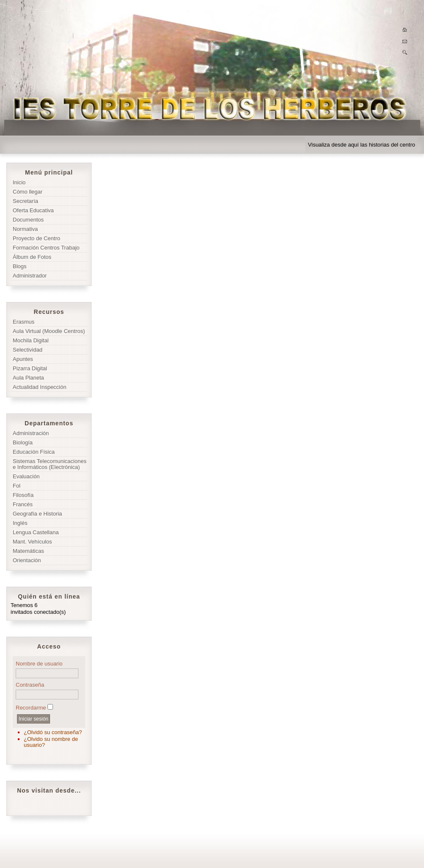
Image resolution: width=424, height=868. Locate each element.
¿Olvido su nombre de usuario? (51, 742)
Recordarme (31, 708)
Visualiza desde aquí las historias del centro (361, 145)
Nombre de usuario (39, 664)
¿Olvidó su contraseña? (53, 732)
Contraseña (30, 685)
